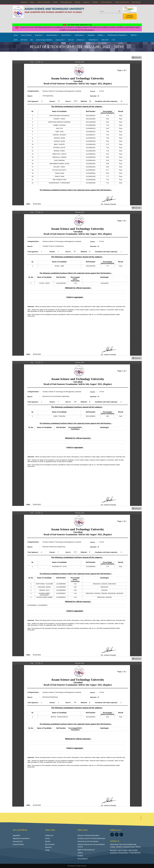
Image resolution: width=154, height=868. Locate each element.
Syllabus (101, 35)
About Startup (136, 2)
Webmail (95, 2)
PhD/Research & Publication (118, 35)
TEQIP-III (134, 35)
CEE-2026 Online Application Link (77, 25)
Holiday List (49, 835)
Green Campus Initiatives (44, 40)
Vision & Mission (26, 35)
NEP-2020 (24, 40)
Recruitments (50, 844)
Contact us (86, 2)
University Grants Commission (88, 841)
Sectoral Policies (18, 844)
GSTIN (47, 850)
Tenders (80, 856)
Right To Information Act (86, 850)
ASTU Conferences (107, 2)
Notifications (80, 35)
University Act (18, 841)
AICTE (16, 40)
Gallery (32, 2)
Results (55, 2)
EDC (32, 40)
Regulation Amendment (21, 838)
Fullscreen (137, 58)
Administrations (52, 35)
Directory (48, 847)
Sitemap (78, 2)
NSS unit (71, 40)
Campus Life (60, 40)
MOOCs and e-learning (122, 2)
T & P (113, 40)
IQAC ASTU (105, 40)
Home (16, 35)
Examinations (67, 35)
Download (24, 2)
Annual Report (83, 859)
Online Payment (130, 16)
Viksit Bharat (93, 40)
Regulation (91, 35)
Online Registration (66, 2)
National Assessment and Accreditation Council (91, 846)
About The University (44, 2)
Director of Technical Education (88, 835)
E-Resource (81, 40)
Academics (39, 35)
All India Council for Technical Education (91, 838)
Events (47, 838)
